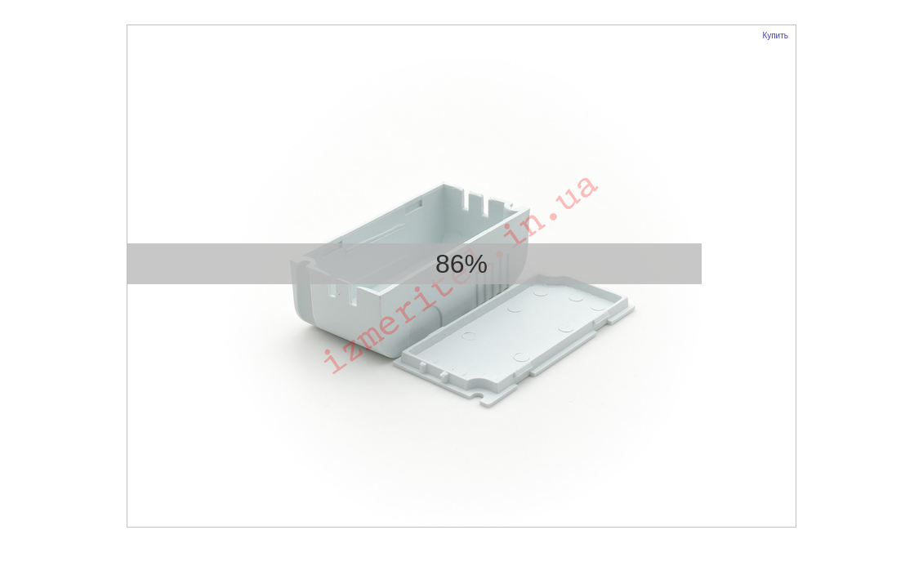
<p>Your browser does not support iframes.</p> (461, 276)
